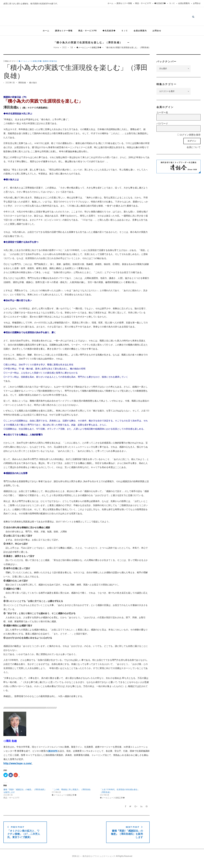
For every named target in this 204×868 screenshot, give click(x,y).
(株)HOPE (53, 752)
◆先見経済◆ (160, 3)
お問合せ (197, 3)
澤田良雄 (22, 83)
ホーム (110, 3)
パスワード (162, 124)
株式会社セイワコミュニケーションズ (99, 860)
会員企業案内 (184, 3)
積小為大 (33, 83)
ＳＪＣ (172, 3)
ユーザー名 (162, 113)
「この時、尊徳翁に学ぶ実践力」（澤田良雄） (72, 790)
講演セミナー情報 (124, 3)
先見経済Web (97, 17)
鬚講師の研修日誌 (50, 62)
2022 (64, 48)
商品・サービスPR (143, 3)
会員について (194, 148)
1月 (71, 48)
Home (56, 48)
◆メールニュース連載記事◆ (89, 48)
